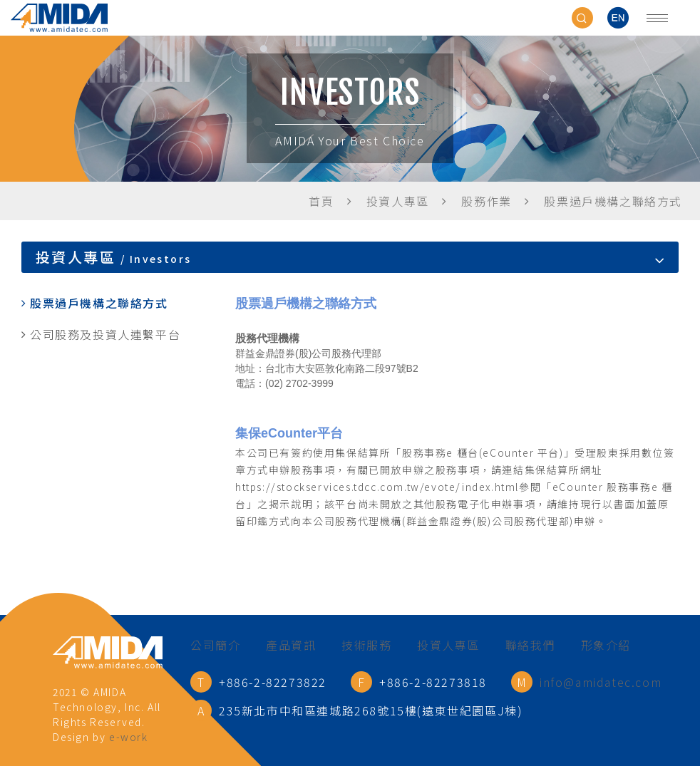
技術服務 (366, 645)
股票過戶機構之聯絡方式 (99, 303)
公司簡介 (215, 645)
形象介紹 (606, 645)
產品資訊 (291, 645)
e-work (129, 737)
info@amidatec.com (601, 682)
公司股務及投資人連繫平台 (105, 334)
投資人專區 (448, 645)
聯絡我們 (530, 645)
